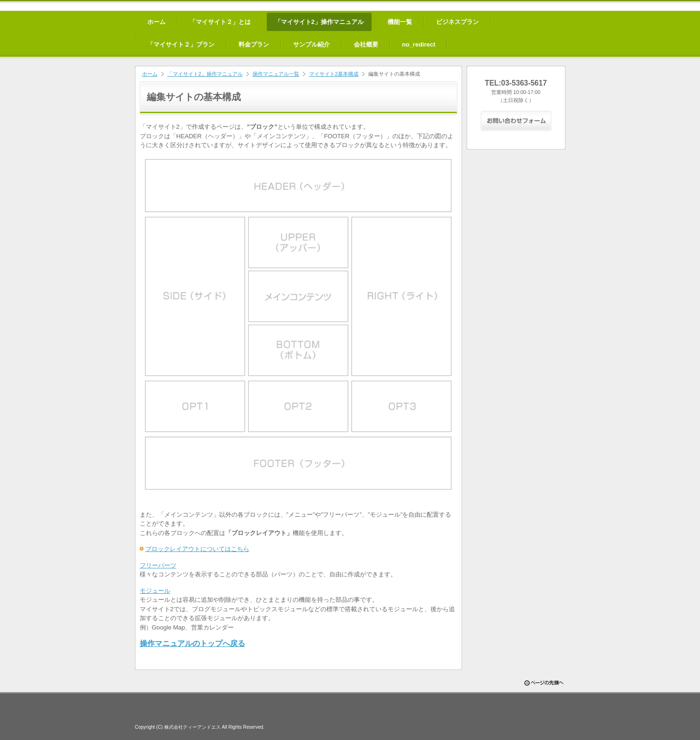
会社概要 (366, 44)
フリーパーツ (158, 565)
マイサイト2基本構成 (334, 74)
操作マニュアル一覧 (276, 74)
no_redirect (419, 44)
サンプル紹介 (311, 44)
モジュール (155, 591)
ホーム (156, 22)
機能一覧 (400, 22)
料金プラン (254, 44)
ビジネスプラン (457, 22)
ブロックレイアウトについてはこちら (197, 549)
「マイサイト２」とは (220, 22)
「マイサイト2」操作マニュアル (319, 22)
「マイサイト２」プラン (181, 44)
